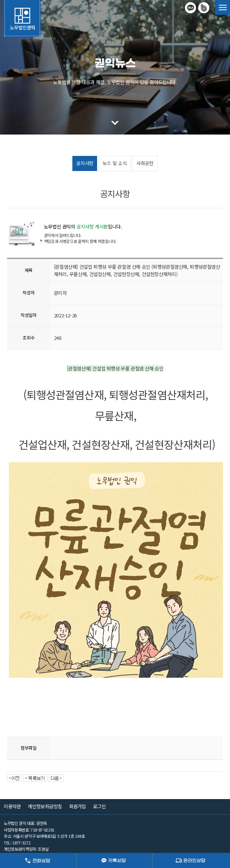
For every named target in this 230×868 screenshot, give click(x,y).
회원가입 (78, 806)
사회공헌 (145, 163)
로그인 (99, 806)
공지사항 (85, 163)
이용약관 (12, 806)
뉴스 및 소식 (115, 163)
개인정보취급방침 (45, 806)
